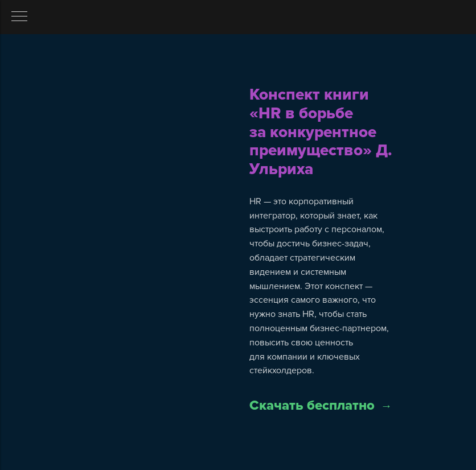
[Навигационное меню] (19, 17)
